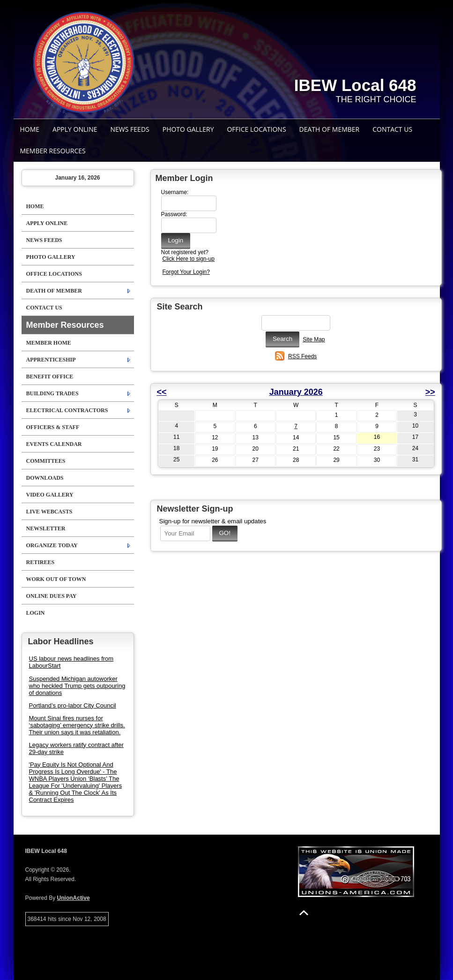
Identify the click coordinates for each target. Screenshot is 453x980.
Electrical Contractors (67, 410)
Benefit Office (50, 377)
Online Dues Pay (52, 596)
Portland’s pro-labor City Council (73, 705)
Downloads (45, 478)
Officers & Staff (53, 427)
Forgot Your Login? (186, 272)
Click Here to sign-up (189, 259)
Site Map (314, 339)
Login (36, 613)
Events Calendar (54, 444)
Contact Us (392, 129)
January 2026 (296, 392)
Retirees (41, 562)
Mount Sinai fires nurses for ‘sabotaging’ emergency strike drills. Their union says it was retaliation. (77, 725)
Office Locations (256, 129)
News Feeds (130, 129)
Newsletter (46, 528)
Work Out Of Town (56, 579)
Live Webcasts (49, 512)
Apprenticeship (51, 360)
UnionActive (74, 898)
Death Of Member (330, 129)
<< (162, 392)
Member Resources (53, 151)
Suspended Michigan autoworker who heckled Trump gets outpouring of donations (77, 686)
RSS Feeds (302, 356)
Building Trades (52, 393)
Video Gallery (50, 495)
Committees (46, 461)
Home (30, 129)
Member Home (49, 343)
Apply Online (75, 129)
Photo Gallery (188, 129)
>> (430, 392)
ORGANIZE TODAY (52, 545)
